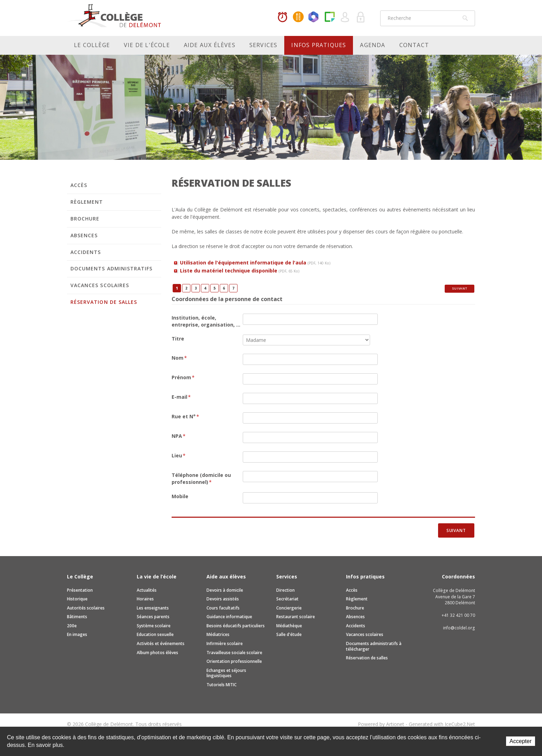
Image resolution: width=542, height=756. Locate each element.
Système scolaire (154, 626)
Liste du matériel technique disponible (240, 271)
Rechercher (465, 18)
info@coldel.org (459, 628)
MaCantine (298, 17)
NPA (179, 436)
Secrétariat (287, 599)
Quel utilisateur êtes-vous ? (345, 17)
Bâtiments (77, 617)
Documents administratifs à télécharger (374, 646)
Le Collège (92, 45)
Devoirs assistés (223, 599)
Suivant (460, 289)
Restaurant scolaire (296, 617)
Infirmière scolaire (225, 643)
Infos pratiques (319, 45)
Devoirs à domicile (225, 590)
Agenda (372, 45)
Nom (179, 358)
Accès (79, 185)
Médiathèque (289, 626)
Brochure (85, 219)
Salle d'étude (289, 634)
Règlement (87, 202)
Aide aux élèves (210, 45)
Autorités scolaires (86, 608)
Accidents (86, 252)
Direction (285, 590)
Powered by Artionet (381, 724)
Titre (178, 339)
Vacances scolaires (100, 285)
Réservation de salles (104, 302)
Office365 (314, 17)
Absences (84, 235)
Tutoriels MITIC (221, 685)
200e (72, 626)
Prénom (183, 377)
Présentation (80, 590)
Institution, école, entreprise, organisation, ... (206, 321)
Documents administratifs (111, 268)
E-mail (181, 397)
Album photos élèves (157, 653)
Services (264, 45)
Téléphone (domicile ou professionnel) (201, 478)
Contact (414, 45)
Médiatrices (218, 634)
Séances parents (153, 617)
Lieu (179, 455)
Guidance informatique (229, 617)
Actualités (147, 590)
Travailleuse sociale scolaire (234, 653)
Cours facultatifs (223, 608)
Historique (77, 599)
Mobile (180, 496)
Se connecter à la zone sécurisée (361, 17)
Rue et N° (185, 416)
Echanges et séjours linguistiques (226, 673)
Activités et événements (161, 643)
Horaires (283, 17)
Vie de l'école (147, 45)
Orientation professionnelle (234, 661)
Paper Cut (330, 17)
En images (77, 634)
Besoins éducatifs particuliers (236, 626)
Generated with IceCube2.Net (442, 724)
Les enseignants (153, 608)
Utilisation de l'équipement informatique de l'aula (255, 263)
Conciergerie (289, 608)
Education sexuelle (155, 634)
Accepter (521, 741)
